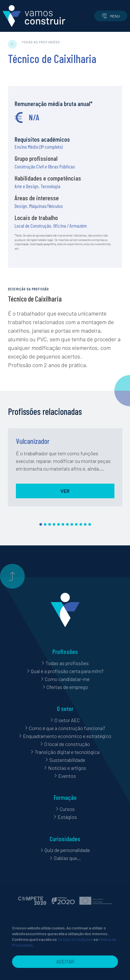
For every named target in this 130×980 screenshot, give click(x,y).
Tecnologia (51, 186)
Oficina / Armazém (70, 226)
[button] (111, 16)
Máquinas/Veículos (46, 206)
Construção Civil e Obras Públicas (45, 166)
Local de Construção (33, 226)
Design (21, 206)
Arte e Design (27, 186)
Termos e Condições (75, 950)
